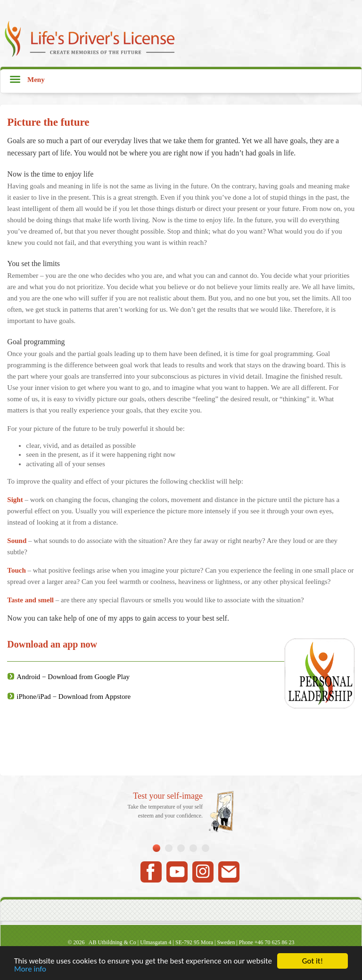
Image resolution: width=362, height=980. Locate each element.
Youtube (177, 872)
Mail (229, 872)
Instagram (203, 872)
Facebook (151, 872)
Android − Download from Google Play (73, 677)
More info (30, 969)
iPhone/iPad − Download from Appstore (74, 697)
